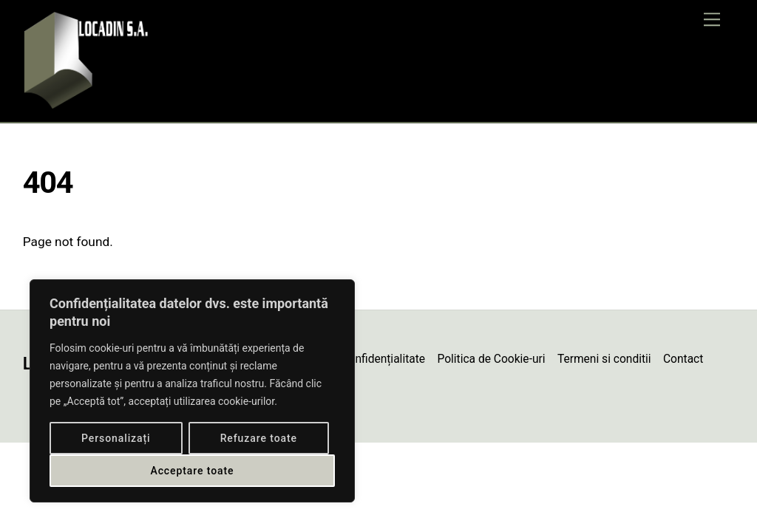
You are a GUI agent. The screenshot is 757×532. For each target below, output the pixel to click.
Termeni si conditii (604, 359)
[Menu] (712, 20)
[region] (192, 391)
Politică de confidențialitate (356, 359)
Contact (683, 359)
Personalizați (116, 438)
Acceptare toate (192, 471)
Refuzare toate (259, 438)
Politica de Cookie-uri (491, 359)
